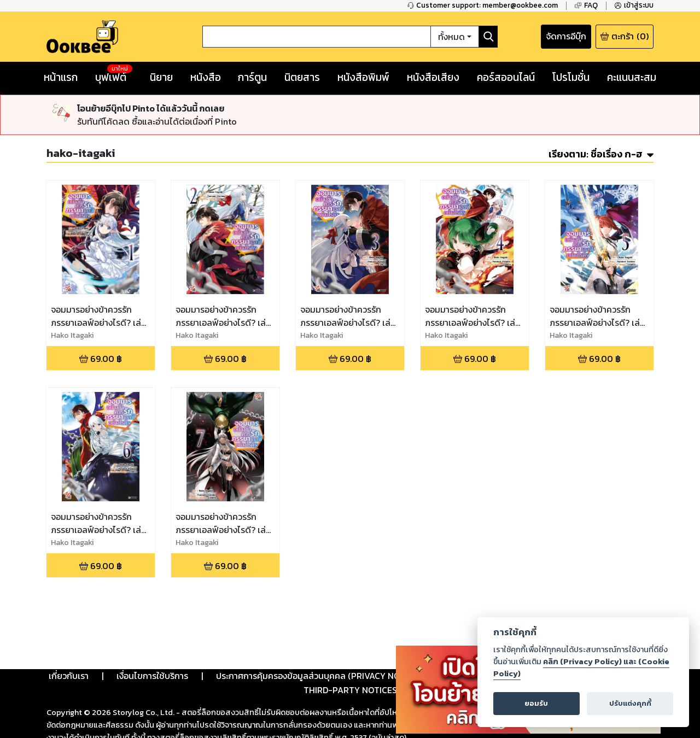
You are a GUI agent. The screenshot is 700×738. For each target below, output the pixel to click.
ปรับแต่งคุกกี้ (630, 703)
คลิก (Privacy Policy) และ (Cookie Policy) (581, 667)
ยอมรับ (536, 703)
